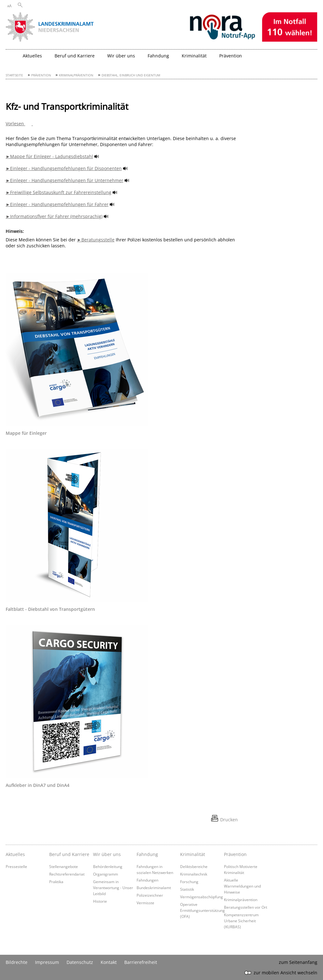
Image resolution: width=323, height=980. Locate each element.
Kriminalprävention (76, 75)
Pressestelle (16, 866)
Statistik (187, 889)
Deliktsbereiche (194, 866)
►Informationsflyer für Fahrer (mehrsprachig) (54, 216)
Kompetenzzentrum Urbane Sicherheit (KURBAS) (241, 921)
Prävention (41, 75)
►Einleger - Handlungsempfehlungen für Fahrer (57, 204)
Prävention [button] (231, 56)
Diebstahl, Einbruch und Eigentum (131, 75)
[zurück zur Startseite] (13, 58)
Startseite (14, 75)
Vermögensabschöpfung (202, 897)
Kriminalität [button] (194, 56)
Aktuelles (15, 854)
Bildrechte (17, 962)
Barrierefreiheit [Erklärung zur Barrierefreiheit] (141, 962)
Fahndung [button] (158, 56)
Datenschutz (80, 962)
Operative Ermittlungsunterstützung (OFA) (203, 910)
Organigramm (106, 874)
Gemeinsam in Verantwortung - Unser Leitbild (113, 888)
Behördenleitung (108, 866)
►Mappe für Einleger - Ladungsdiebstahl (49, 156)
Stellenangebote (64, 866)
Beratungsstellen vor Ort (246, 907)
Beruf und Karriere (69, 854)
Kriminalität (193, 854)
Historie (100, 901)
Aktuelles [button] (32, 56)
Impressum (47, 962)
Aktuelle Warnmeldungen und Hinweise (242, 886)
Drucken (229, 820)
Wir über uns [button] (121, 56)
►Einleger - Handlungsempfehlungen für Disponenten (64, 168)
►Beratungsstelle (96, 240)
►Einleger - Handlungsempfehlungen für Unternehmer (65, 180)
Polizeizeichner (150, 895)
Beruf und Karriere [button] (75, 56)
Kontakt (109, 962)
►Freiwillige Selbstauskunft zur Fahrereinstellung (59, 192)
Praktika (56, 882)
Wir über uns (107, 854)
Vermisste (145, 903)
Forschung (189, 882)
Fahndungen (147, 880)
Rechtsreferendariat (67, 874)
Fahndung (147, 854)
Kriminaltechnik (194, 874)
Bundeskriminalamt (154, 888)
